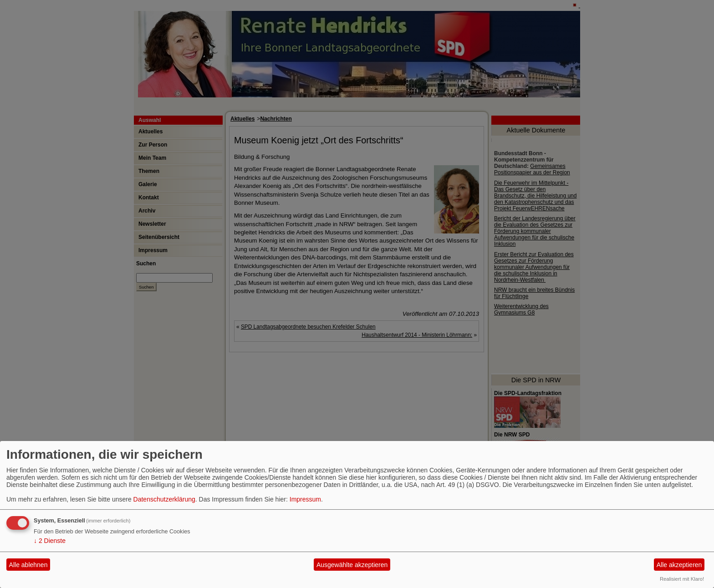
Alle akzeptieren (679, 565)
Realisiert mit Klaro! (682, 579)
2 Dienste (50, 541)
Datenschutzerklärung (164, 499)
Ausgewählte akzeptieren (352, 565)
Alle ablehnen (28, 565)
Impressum (305, 499)
